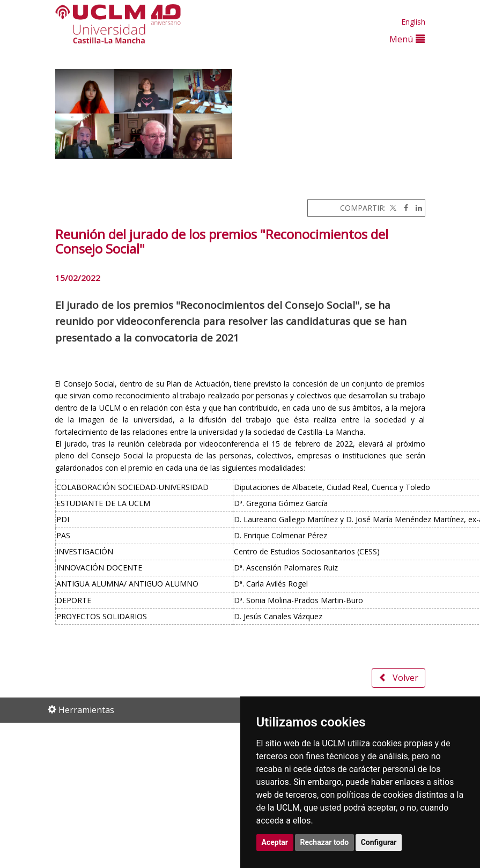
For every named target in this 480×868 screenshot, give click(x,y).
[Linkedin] (416, 208)
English (413, 22)
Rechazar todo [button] (325, 842)
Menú (407, 39)
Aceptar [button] (275, 842)
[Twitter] (392, 208)
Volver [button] (398, 678)
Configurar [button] (379, 842)
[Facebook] (403, 208)
